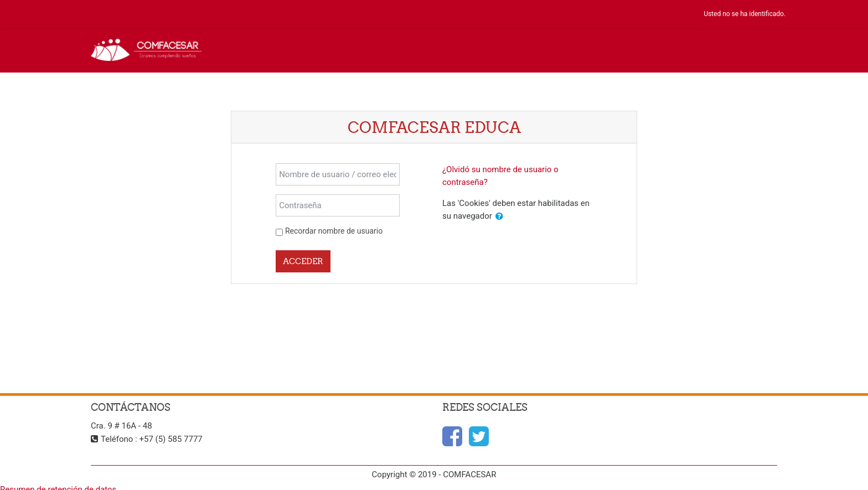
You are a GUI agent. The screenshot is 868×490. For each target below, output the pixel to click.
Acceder (303, 261)
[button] (499, 217)
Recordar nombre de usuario (334, 231)
